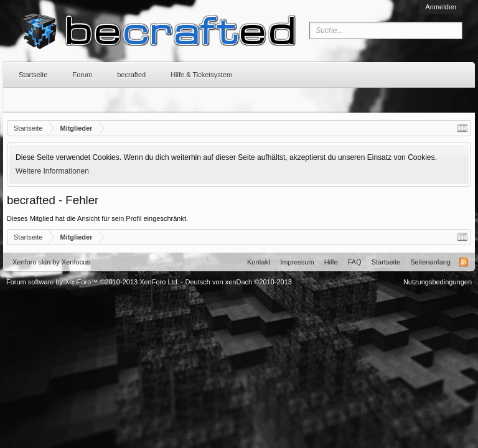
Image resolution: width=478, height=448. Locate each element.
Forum (82, 75)
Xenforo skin (31, 262)
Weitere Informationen (52, 171)
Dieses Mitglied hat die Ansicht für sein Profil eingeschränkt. (97, 218)
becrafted (131, 75)
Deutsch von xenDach (239, 282)
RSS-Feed (464, 262)
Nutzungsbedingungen (438, 282)
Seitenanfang (430, 262)
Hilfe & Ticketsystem (201, 75)
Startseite (33, 75)
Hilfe (331, 262)
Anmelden (441, 7)
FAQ (355, 262)
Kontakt (259, 262)
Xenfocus (76, 262)
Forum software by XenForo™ (93, 282)
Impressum (297, 262)
